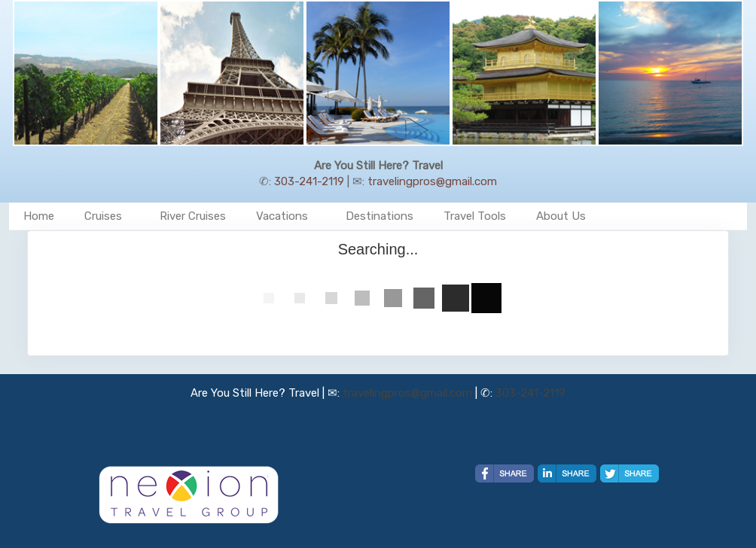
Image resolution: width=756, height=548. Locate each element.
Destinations (380, 216)
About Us (561, 216)
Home (39, 216)
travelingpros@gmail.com (432, 181)
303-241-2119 (309, 181)
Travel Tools (475, 216)
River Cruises (193, 216)
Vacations (282, 216)
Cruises (103, 216)
